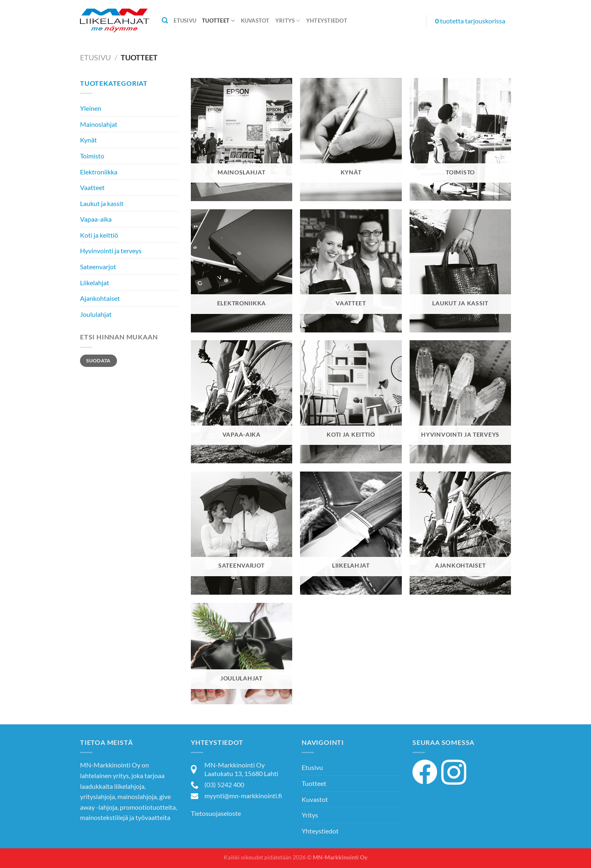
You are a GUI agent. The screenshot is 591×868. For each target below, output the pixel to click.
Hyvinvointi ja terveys (111, 251)
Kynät (88, 140)
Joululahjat (96, 314)
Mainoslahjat (99, 124)
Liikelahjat (95, 283)
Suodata (98, 361)
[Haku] (165, 21)
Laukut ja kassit (102, 203)
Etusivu (185, 21)
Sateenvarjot (98, 267)
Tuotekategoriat (114, 83)
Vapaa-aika (96, 219)
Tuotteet (219, 21)
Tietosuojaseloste (216, 813)
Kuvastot (255, 21)
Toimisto (92, 156)
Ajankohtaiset (100, 298)
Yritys (288, 21)
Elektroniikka (99, 172)
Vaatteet (92, 187)
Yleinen (91, 108)
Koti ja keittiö (99, 235)
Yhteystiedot (327, 21)
